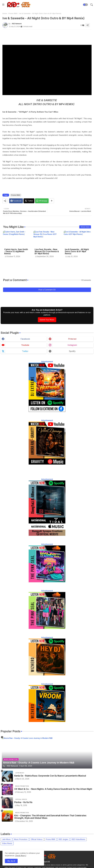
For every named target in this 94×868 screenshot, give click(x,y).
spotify (72, 351)
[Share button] (52, 201)
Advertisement (47, 362)
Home (5, 13)
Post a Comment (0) (47, 290)
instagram (72, 345)
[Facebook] (16, 201)
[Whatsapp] (42, 201)
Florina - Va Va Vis (23, 802)
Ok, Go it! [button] (11, 861)
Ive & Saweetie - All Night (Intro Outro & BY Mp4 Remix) (77, 251)
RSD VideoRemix (78, 839)
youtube (25, 345)
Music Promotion (21, 839)
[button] (85, 5)
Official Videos (37, 839)
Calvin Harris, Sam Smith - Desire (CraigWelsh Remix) (16, 251)
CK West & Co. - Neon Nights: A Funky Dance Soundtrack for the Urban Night (53, 789)
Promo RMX (13, 13)
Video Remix (7, 843)
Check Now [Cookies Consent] (20, 856)
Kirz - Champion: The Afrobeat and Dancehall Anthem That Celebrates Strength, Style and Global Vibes (50, 817)
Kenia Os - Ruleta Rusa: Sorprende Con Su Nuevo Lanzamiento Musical (50, 776)
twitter (25, 351)
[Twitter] (29, 201)
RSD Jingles (63, 839)
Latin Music (6, 839)
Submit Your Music (47, 320)
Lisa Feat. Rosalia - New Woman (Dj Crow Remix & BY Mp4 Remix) (47, 251)
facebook (25, 339)
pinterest (72, 339)
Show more (85, 227)
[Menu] (3, 5)
